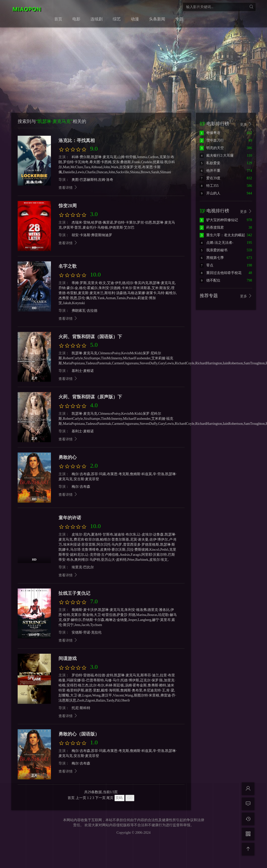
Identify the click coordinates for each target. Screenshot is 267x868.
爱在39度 (210, 178)
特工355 (209, 186)
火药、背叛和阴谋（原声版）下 (90, 397)
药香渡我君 (212, 228)
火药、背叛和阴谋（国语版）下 (90, 337)
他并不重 (210, 171)
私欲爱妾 (210, 163)
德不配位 (210, 280)
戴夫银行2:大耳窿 (217, 155)
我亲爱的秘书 (214, 250)
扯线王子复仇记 (74, 593)
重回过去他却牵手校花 (221, 273)
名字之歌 (68, 266)
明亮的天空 (212, 148)
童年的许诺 (70, 518)
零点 (206, 265)
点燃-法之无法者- (216, 243)
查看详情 (68, 188)
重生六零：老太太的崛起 (222, 235)
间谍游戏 (68, 658)
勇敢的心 (68, 457)
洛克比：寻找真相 (77, 141)
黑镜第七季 (212, 258)
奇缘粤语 (210, 133)
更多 (246, 124)
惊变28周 (68, 206)
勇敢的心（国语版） (79, 734)
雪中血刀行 (212, 140)
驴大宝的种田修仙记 (219, 220)
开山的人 (210, 193)
